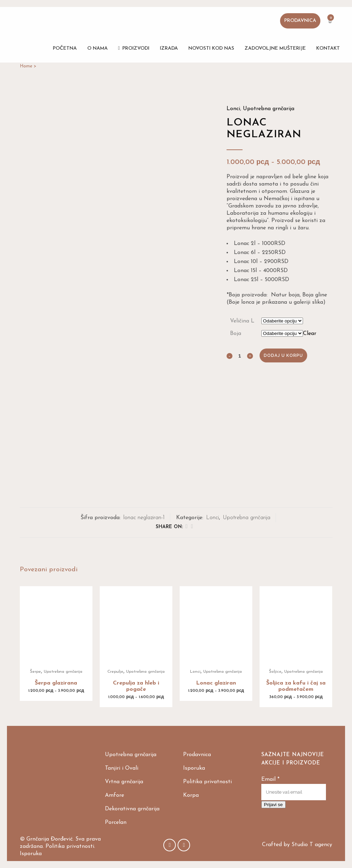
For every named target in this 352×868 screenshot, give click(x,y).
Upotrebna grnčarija (269, 109)
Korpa (191, 795)
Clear (310, 334)
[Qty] (240, 355)
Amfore (114, 795)
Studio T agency (312, 845)
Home (26, 66)
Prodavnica (300, 21)
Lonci (233, 109)
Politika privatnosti (207, 782)
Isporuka (194, 768)
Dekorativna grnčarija (132, 809)
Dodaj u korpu (283, 355)
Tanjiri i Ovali (122, 768)
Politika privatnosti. (70, 846)
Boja (236, 334)
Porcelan (116, 822)
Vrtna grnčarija (124, 782)
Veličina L (242, 321)
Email (270, 779)
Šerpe (35, 672)
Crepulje (115, 672)
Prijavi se (273, 805)
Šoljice (275, 672)
